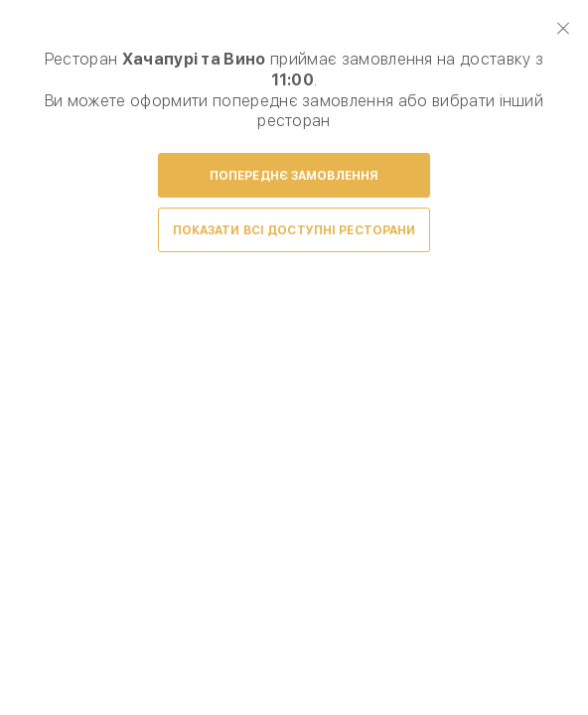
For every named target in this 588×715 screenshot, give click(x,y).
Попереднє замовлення (294, 176)
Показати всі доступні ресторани (294, 230)
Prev (38, 334)
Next (550, 334)
